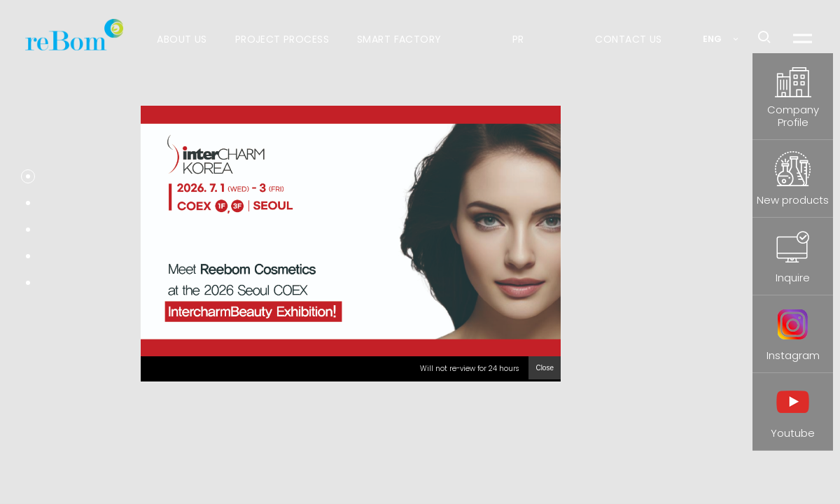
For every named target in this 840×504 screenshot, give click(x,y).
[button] (28, 176)
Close (545, 368)
